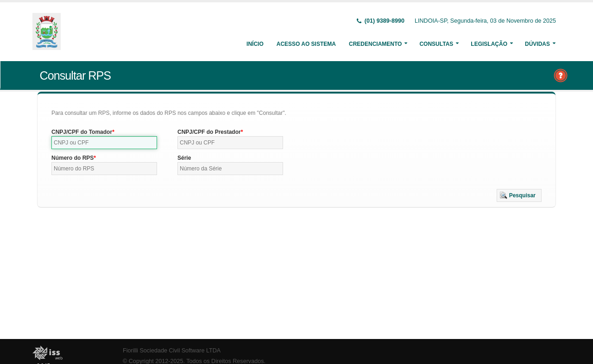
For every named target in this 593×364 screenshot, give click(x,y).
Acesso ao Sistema (306, 44)
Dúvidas (537, 44)
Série (184, 158)
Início (255, 44)
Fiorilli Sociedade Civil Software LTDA (172, 351)
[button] (519, 195)
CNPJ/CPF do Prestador (209, 132)
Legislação (489, 44)
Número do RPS (73, 158)
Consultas (436, 44)
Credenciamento (375, 44)
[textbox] (104, 143)
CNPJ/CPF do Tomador (82, 132)
